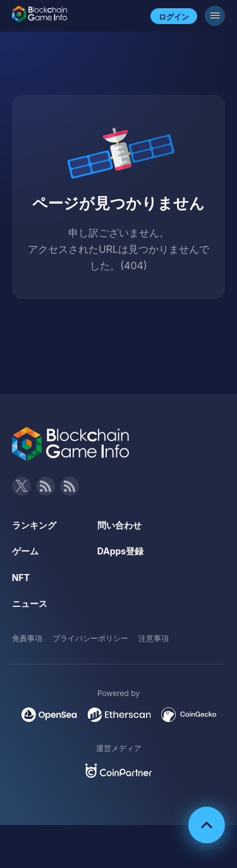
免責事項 (27, 638)
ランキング (34, 525)
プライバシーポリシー (90, 638)
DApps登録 (120, 551)
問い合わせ (119, 525)
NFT (21, 578)
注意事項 (154, 638)
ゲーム (25, 551)
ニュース (30, 603)
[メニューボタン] (215, 16)
